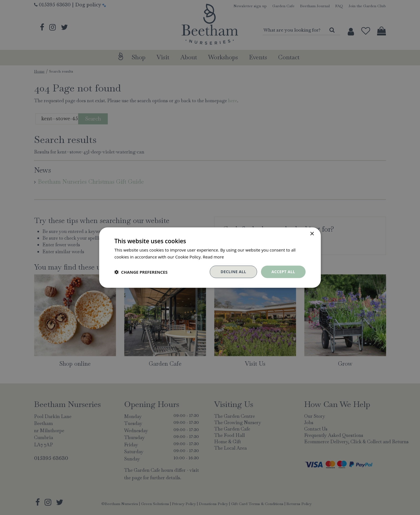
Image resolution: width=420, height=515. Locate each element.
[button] (141, 272)
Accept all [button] (283, 272)
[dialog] (210, 257)
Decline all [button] (233, 272)
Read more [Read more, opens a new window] (213, 257)
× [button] (312, 234)
